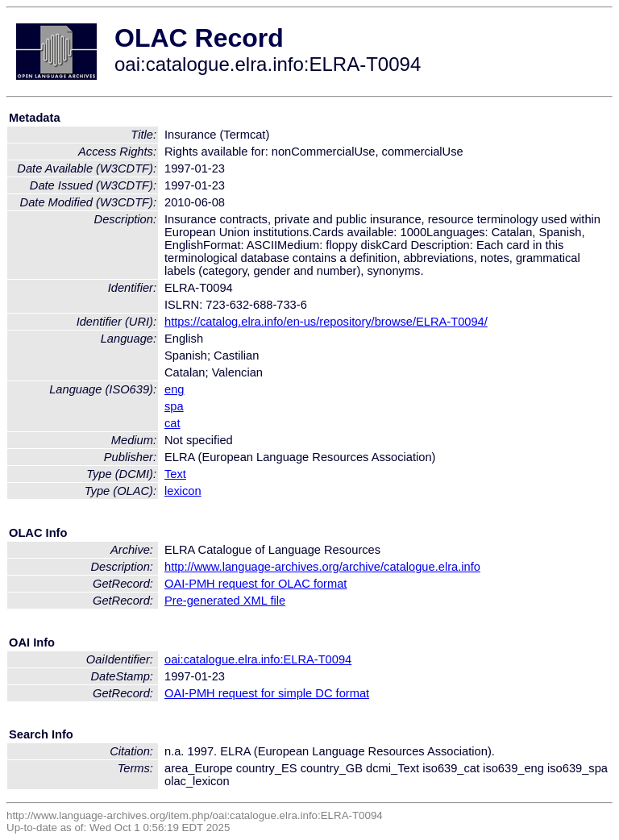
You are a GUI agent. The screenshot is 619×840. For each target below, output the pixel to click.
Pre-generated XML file (225, 601)
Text (175, 474)
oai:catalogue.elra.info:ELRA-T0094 (258, 659)
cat (172, 423)
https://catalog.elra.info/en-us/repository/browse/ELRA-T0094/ (326, 322)
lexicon (183, 491)
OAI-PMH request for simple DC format (267, 693)
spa (174, 406)
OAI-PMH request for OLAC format (255, 584)
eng (174, 389)
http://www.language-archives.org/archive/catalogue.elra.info (322, 567)
